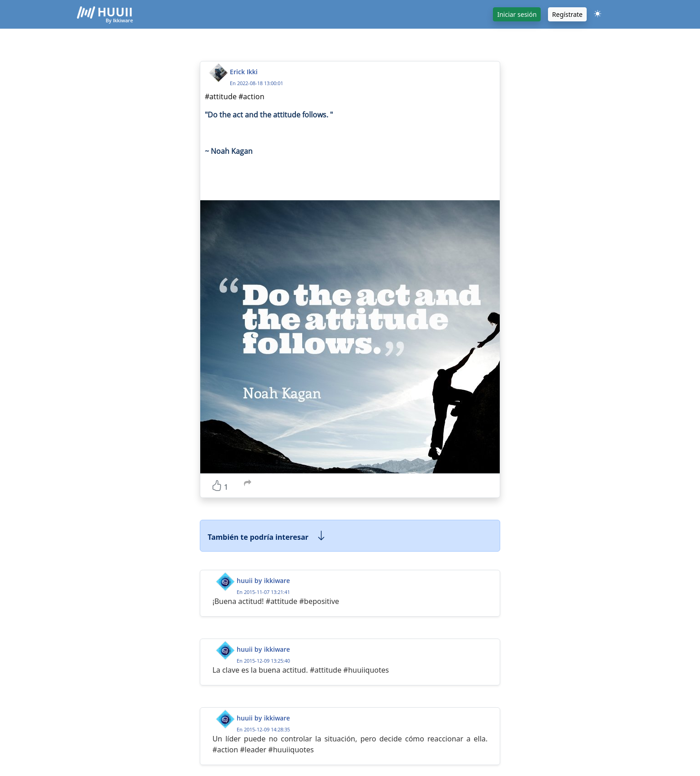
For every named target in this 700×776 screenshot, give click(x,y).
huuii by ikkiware (263, 581)
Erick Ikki (244, 72)
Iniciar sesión (517, 14)
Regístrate (567, 14)
